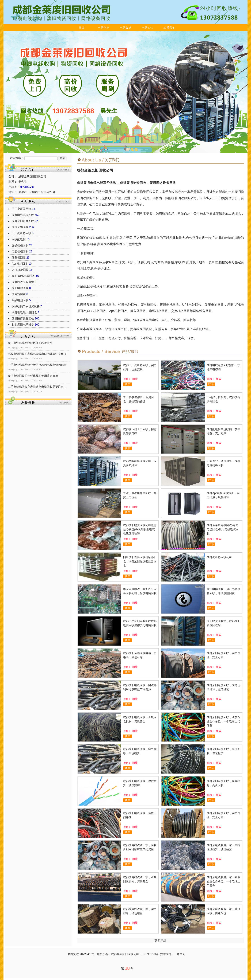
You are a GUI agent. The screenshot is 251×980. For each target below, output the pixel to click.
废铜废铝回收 (20, 227)
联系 (128, 384)
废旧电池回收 (20, 288)
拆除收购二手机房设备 (26, 306)
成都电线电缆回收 (23, 215)
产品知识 (147, 28)
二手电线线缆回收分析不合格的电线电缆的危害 (37, 365)
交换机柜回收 (20, 245)
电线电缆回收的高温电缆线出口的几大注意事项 (37, 354)
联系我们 (169, 28)
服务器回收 (19, 258)
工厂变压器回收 (21, 209)
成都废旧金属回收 (23, 221)
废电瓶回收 (19, 294)
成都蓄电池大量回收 (24, 312)
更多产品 (160, 941)
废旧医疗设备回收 (23, 319)
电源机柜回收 (20, 251)
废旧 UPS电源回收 (23, 276)
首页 (82, 28)
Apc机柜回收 (20, 264)
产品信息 (104, 28)
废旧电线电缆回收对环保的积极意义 (30, 343)
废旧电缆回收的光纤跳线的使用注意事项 (33, 376)
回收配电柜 (19, 239)
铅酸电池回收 (20, 300)
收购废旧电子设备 (23, 325)
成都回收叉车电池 (23, 282)
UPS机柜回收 (20, 270)
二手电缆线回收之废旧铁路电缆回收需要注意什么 (38, 387)
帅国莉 (181, 954)
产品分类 (125, 28)
